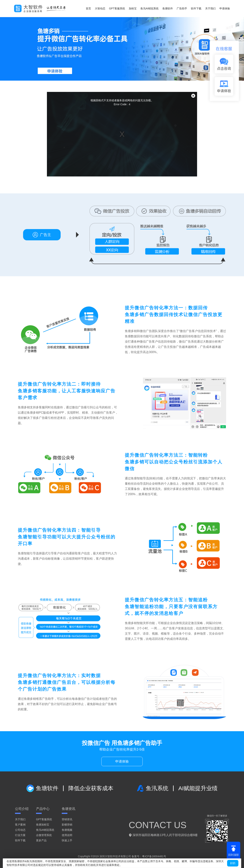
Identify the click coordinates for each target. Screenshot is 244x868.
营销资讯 (67, 819)
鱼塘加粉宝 (43, 825)
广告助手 (182, 8)
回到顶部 (233, 851)
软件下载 (196, 8)
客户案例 (20, 825)
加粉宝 (133, 8)
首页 (88, 8)
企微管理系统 (44, 835)
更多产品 (41, 840)
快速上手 (67, 840)
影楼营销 (67, 825)
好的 (233, 863)
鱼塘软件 (168, 8)
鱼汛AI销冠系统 (149, 8)
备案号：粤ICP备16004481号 (149, 856)
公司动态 (20, 830)
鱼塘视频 (67, 830)
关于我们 (210, 8)
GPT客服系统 (117, 8)
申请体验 (225, 8)
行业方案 (20, 835)
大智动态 (100, 8)
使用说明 (67, 835)
